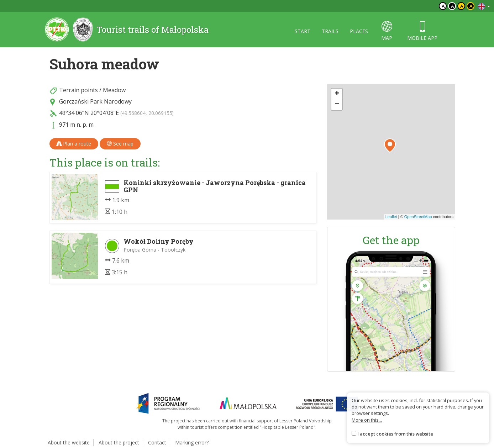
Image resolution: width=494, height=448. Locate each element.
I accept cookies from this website (395, 434)
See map (120, 144)
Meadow (114, 90)
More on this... (367, 420)
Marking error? (192, 442)
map (387, 31)
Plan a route (74, 144)
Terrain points (78, 90)
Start (303, 31)
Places (359, 31)
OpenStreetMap (418, 217)
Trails (330, 31)
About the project (119, 442)
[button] (390, 146)
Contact (157, 442)
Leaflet (391, 217)
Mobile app (422, 31)
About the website (69, 442)
